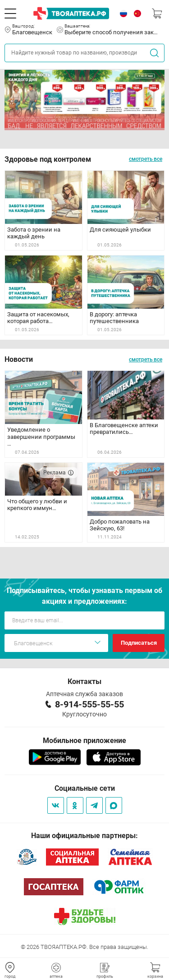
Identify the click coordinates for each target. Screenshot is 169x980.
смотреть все (146, 159)
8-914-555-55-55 (89, 704)
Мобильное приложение (84, 741)
